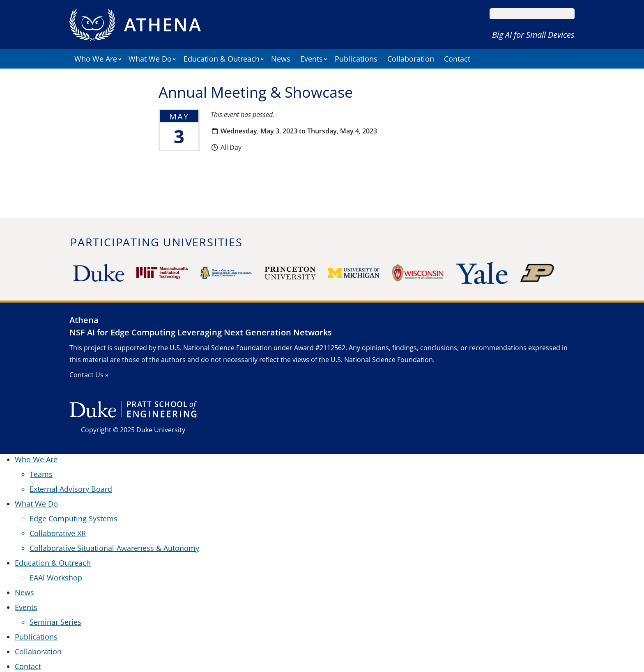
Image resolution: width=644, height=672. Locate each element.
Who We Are (96, 59)
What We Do (150, 59)
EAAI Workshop (56, 578)
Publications (356, 59)
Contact (457, 59)
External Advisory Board (71, 489)
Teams (41, 474)
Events (312, 59)
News (281, 59)
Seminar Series (55, 622)
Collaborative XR (58, 533)
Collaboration (411, 59)
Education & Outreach (222, 59)
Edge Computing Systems (74, 518)
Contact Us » (89, 375)
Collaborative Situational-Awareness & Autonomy (114, 548)
